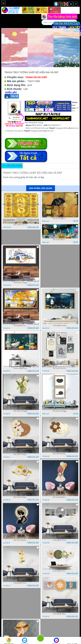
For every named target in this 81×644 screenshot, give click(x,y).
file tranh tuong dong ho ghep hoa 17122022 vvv (21, 497)
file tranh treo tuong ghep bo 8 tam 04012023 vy (60, 368)
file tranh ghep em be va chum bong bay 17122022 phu (60, 497)
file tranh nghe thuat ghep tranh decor (60, 218)
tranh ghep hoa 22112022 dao (60, 571)
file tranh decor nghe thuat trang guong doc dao (60, 240)
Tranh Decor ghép (36, 77)
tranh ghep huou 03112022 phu (60, 540)
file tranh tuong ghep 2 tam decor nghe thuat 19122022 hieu (60, 411)
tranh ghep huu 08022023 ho (21, 325)
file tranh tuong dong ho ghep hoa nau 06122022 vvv (60, 454)
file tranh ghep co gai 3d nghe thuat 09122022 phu (21, 540)
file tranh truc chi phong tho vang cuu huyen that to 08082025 (21, 225)
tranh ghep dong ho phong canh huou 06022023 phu (60, 325)
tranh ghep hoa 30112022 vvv (21, 583)
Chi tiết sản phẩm (12, 166)
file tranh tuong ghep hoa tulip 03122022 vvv (21, 411)
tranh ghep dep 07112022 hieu (60, 614)
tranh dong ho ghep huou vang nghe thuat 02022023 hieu (21, 368)
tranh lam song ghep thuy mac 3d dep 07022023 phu (21, 282)
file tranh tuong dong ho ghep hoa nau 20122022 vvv (21, 454)
